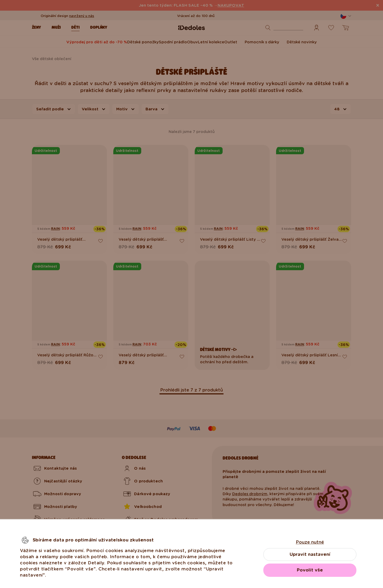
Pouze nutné (310, 542)
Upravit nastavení (310, 554)
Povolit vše (310, 570)
